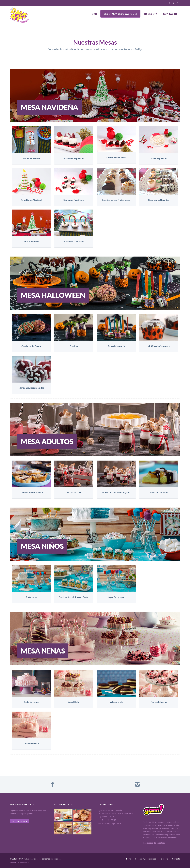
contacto (170, 14)
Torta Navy (31, 597)
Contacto (176, 859)
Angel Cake (74, 702)
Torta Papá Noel (159, 158)
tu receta (150, 14)
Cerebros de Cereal (31, 346)
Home (94, 14)
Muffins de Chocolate (159, 346)
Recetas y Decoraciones (146, 859)
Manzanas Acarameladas (31, 388)
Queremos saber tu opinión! (110, 810)
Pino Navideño (31, 241)
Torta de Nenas (31, 702)
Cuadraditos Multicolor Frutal (74, 597)
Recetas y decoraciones (120, 14)
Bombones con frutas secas (116, 200)
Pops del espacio (116, 346)
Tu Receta (164, 859)
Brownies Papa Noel (74, 158)
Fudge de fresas (159, 702)
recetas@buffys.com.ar (110, 823)
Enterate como (19, 821)
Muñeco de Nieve (31, 158)
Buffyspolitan (74, 492)
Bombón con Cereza (116, 158)
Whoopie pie (116, 702)
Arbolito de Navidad (31, 200)
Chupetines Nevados (159, 200)
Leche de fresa (31, 743)
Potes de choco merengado (116, 492)
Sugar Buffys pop (116, 597)
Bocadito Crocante (74, 241)
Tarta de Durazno (159, 492)
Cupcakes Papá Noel (74, 200)
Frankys (74, 346)
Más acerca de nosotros (154, 843)
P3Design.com (24, 862)
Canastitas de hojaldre (31, 492)
